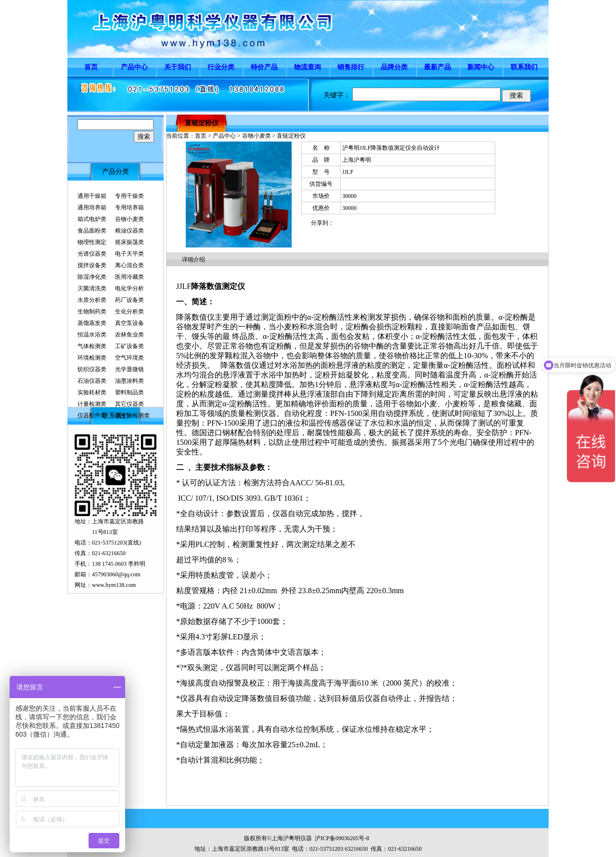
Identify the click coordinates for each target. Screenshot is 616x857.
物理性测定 (92, 242)
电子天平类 (129, 254)
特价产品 (264, 67)
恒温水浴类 (92, 335)
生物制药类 (92, 312)
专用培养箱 (129, 208)
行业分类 (221, 67)
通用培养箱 (92, 208)
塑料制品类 (129, 392)
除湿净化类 (92, 277)
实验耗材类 (92, 392)
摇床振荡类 (129, 242)
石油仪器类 (92, 381)
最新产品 (437, 67)
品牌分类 (394, 67)
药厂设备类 (129, 300)
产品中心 (134, 67)
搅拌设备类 (92, 265)
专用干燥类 (129, 196)
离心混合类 (129, 265)
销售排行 (351, 67)
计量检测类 (92, 404)
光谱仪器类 (92, 254)
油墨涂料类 (129, 381)
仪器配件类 (92, 416)
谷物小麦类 (129, 219)
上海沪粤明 (357, 160)
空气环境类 (129, 358)
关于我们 (178, 67)
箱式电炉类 (92, 219)
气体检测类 (92, 346)
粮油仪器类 (129, 231)
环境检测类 (92, 358)
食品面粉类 (92, 231)
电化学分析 (129, 288)
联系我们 (524, 67)
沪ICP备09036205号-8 (342, 838)
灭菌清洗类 (92, 288)
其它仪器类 (129, 404)
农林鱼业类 (129, 335)
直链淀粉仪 (202, 123)
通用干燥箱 (92, 196)
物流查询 (308, 67)
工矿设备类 (129, 346)
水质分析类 (92, 300)
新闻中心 (481, 67)
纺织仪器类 (92, 369)
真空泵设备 (129, 323)
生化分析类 (129, 312)
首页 (91, 67)
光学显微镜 (129, 369)
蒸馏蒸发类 (92, 323)
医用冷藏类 (129, 277)
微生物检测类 (132, 416)
